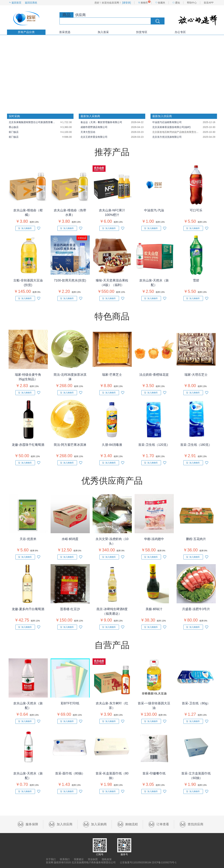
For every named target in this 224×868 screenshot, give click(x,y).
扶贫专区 (142, 32)
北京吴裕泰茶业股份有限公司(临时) (171, 127)
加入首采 (103, 32)
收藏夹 (162, 3)
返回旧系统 (31, 3)
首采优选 (65, 32)
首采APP (209, 3)
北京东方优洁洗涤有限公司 (167, 137)
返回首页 (16, 3)
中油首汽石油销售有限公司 (167, 122)
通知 (177, 3)
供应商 (80, 15)
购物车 (144, 3)
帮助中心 (192, 3)
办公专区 (180, 32)
